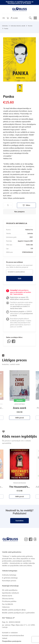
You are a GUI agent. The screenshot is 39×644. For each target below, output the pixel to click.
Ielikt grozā (20, 418)
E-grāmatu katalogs (10, 578)
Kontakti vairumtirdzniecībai (13, 635)
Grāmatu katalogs (9, 575)
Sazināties (19, 521)
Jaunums (20, 400)
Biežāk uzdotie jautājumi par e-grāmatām (18, 613)
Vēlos (26, 205)
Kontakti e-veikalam (10, 633)
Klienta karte (7, 596)
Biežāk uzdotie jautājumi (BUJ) (14, 610)
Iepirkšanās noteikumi (11, 593)
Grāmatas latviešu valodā (18, 26)
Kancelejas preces (9, 581)
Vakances (6, 607)
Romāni (30, 26)
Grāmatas (5, 26)
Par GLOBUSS (8, 604)
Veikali (5, 638)
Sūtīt (19, 279)
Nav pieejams (19, 212)
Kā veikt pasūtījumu (10, 590)
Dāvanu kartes (8, 599)
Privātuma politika (9, 601)
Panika (6, 29)
